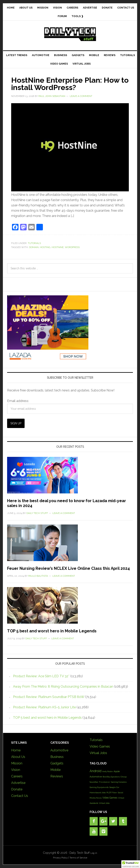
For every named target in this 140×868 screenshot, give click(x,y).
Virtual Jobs (98, 753)
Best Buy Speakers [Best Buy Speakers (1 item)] (111, 777)
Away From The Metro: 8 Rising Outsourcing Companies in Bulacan (63, 686)
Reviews (57, 776)
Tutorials (34, 243)
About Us (18, 757)
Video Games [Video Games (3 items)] (110, 798)
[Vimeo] (103, 831)
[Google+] (103, 821)
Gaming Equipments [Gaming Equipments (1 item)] (99, 787)
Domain (34, 247)
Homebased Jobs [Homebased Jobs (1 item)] (98, 793)
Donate (17, 789)
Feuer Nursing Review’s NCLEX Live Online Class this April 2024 (68, 568)
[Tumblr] (123, 821)
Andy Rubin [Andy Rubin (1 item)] (107, 771)
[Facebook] (94, 821)
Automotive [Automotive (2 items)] (96, 777)
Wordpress (72, 247)
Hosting (45, 247)
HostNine (58, 247)
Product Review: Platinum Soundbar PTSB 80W (49, 697)
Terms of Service (78, 858)
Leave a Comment (81, 96)
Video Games (100, 746)
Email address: (18, 401)
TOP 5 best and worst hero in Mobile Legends (52, 631)
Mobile (55, 770)
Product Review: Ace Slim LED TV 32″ (41, 676)
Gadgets (57, 763)
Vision (16, 770)
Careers (17, 776)
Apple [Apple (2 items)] (117, 771)
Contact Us (20, 796)
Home (16, 750)
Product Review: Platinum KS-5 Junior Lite (44, 707)
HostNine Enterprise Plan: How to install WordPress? (70, 84)
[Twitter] (113, 821)
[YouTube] (94, 831)
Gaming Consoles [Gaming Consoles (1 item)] (119, 782)
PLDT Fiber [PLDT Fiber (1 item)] (112, 793)
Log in (94, 853)
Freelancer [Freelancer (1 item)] (105, 782)
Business (57, 757)
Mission (17, 763)
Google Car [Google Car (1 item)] (114, 787)
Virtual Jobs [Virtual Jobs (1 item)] (104, 803)
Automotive (59, 750)
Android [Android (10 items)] (96, 771)
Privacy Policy (60, 858)
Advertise (18, 783)
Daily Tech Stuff (70, 34)
